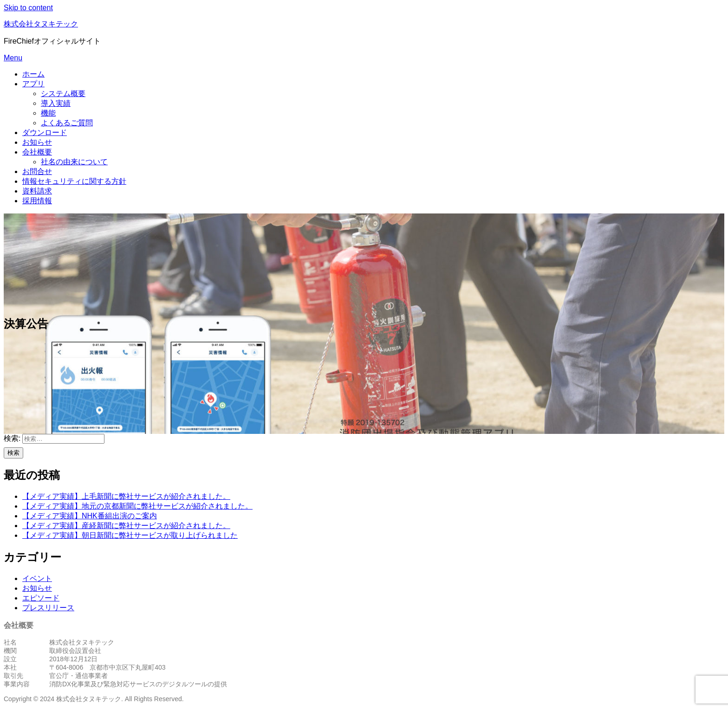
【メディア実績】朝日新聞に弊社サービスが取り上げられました (130, 535)
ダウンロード (45, 132)
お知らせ (37, 142)
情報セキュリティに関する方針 (74, 181)
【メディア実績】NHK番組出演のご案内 (90, 516)
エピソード (41, 598)
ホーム (33, 74)
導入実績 (56, 103)
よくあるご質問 (67, 123)
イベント (37, 578)
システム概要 (63, 94)
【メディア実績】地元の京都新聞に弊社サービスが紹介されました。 (137, 506)
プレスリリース (48, 608)
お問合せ (37, 171)
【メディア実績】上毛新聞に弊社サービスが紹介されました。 (126, 496)
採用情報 (37, 201)
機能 (48, 113)
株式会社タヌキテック (41, 24)
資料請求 (37, 191)
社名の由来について (74, 162)
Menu (13, 58)
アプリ (33, 84)
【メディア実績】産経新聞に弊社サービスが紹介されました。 (126, 526)
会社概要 (37, 152)
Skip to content (28, 8)
